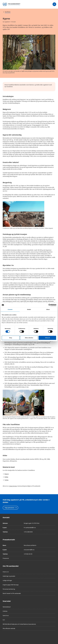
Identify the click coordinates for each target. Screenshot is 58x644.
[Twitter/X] (17, 636)
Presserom (6, 558)
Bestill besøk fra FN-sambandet (12, 593)
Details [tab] (29, 309)
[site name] (11, 4)
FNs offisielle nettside (9, 628)
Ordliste (5, 611)
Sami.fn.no (6, 616)
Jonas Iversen (13, 486)
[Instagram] (8, 636)
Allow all (47, 338)
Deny (11, 338)
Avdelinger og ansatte (9, 576)
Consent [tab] (10, 309)
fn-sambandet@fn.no (30, 528)
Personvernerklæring (9, 589)
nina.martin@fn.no (29, 550)
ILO (4, 620)
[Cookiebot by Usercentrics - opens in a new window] (50, 305)
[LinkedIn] (12, 636)
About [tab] (48, 309)
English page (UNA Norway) (11, 585)
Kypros (7, 474)
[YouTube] (21, 636)
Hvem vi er (6, 572)
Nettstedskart (7, 607)
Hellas (6, 477)
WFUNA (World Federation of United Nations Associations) (19, 624)
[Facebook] (4, 636)
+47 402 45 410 (28, 554)
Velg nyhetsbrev (11, 508)
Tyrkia (6, 480)
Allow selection (29, 338)
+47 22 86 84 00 (28, 532)
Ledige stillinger (7, 580)
